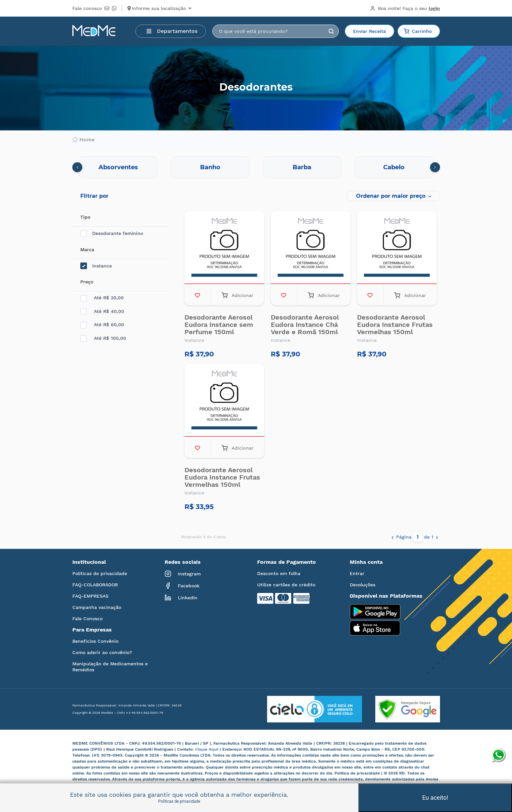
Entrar (357, 573)
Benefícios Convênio (95, 641)
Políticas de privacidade (100, 573)
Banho (210, 167)
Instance (96, 266)
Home (83, 140)
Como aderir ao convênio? (102, 652)
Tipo (85, 217)
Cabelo (394, 167)
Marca (87, 250)
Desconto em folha (279, 573)
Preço (87, 282)
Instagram (183, 574)
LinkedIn (181, 598)
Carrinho (418, 31)
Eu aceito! (435, 798)
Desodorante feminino (112, 233)
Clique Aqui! (207, 749)
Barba (302, 167)
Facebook (182, 586)
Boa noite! (405, 8)
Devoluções (363, 585)
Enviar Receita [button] (369, 31)
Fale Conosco (87, 619)
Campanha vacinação (97, 607)
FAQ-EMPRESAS (90, 596)
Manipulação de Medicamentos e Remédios (110, 667)
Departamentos (172, 31)
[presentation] (77, 167)
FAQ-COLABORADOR (95, 585)
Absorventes (118, 167)
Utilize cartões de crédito (286, 585)
